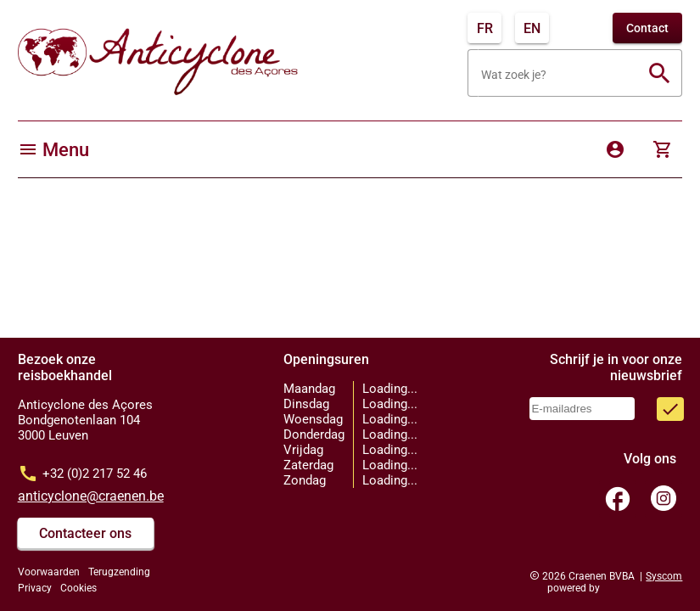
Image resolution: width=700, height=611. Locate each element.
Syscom (664, 576)
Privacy (35, 588)
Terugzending (119, 572)
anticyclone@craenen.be (91, 496)
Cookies (78, 588)
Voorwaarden (49, 572)
